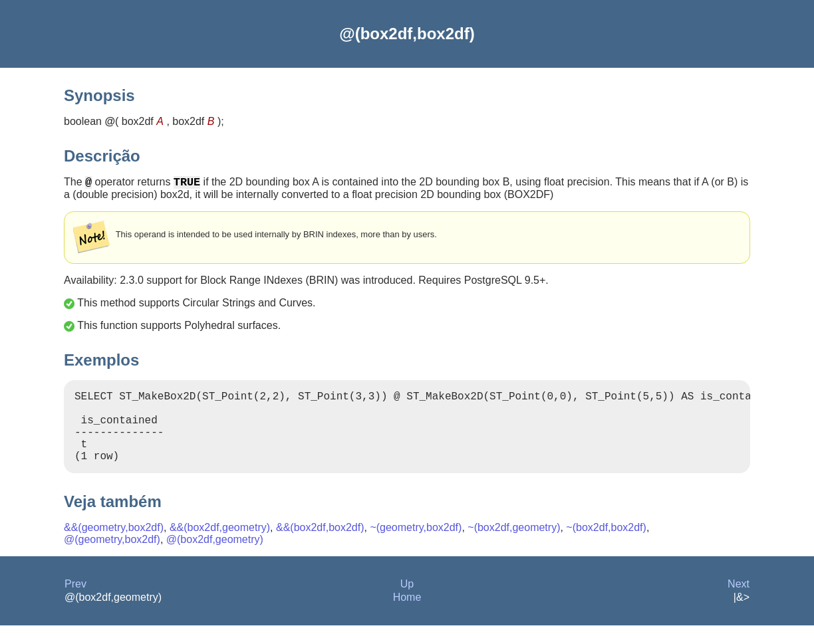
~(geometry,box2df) (416, 546)
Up (407, 602)
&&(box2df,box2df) (320, 546)
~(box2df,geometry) (514, 546)
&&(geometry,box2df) (114, 546)
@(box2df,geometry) (215, 558)
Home (407, 616)
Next (739, 602)
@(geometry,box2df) (112, 558)
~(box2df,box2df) (606, 546)
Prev (75, 602)
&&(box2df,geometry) (220, 546)
